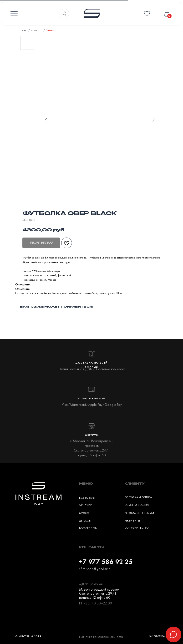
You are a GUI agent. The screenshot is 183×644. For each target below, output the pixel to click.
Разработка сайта (161, 636)
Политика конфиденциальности (101, 637)
